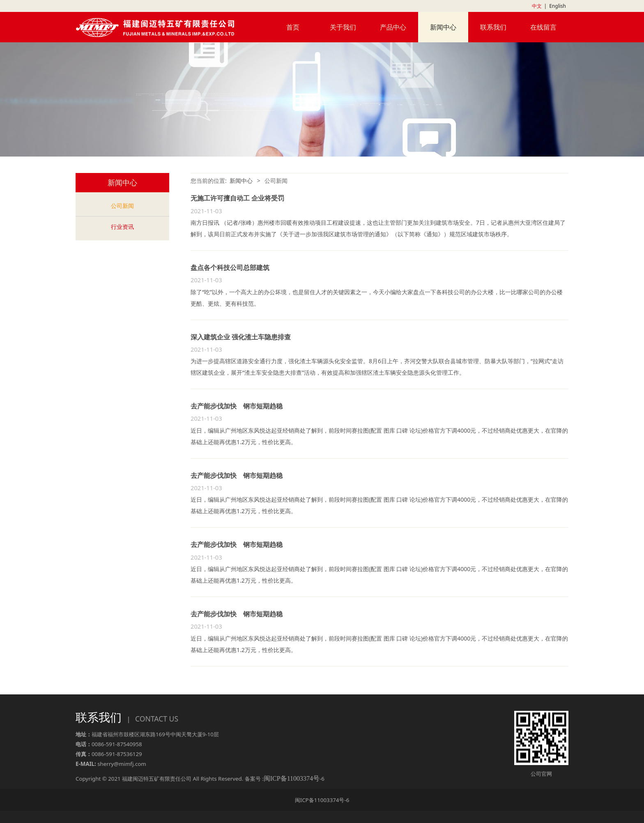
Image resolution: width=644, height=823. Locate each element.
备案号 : (282, 779)
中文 (537, 6)
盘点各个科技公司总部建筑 (230, 267)
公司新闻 (122, 206)
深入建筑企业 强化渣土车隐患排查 (241, 337)
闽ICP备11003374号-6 (322, 800)
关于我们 (343, 27)
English (558, 6)
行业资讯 (122, 227)
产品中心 (393, 27)
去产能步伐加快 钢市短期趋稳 (237, 406)
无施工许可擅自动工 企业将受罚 (237, 198)
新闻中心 (443, 27)
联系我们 (493, 27)
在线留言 (543, 27)
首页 (293, 27)
